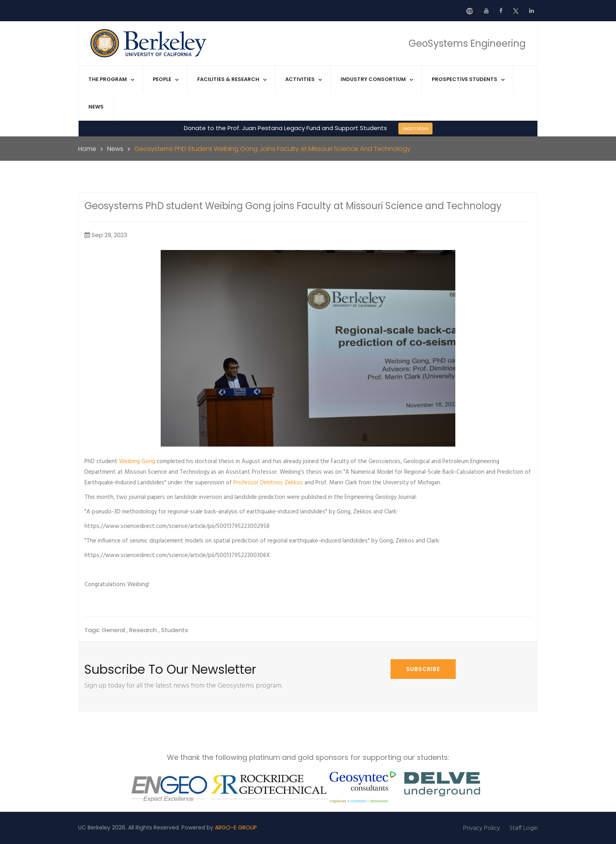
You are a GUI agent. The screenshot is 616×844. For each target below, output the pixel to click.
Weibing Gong (137, 462)
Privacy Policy (482, 828)
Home (87, 149)
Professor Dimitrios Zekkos (268, 483)
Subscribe (423, 669)
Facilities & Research (228, 79)
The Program (108, 79)
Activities (300, 79)
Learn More (415, 128)
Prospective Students (465, 79)
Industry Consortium (373, 79)
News (96, 107)
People (162, 79)
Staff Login (524, 828)
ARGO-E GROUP (236, 827)
